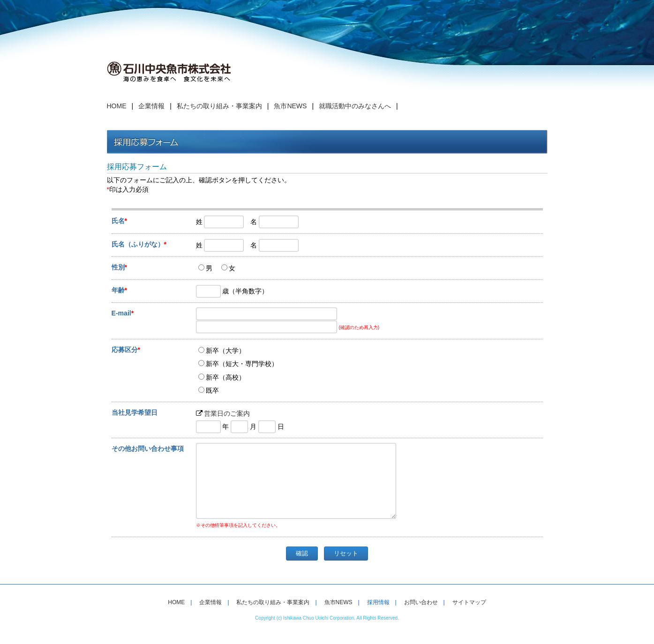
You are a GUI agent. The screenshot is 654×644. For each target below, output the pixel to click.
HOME (117, 106)
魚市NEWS (290, 106)
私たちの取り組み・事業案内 (219, 106)
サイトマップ (469, 616)
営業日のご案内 (227, 413)
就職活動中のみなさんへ (355, 106)
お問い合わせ (421, 616)
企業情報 (151, 106)
